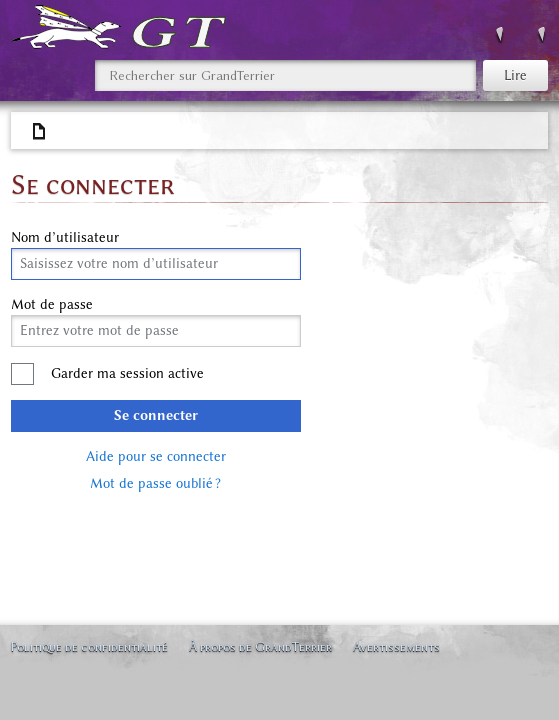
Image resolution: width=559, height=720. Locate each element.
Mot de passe (52, 305)
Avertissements (396, 646)
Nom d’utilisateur (65, 238)
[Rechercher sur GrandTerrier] (285, 75)
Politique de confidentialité (89, 646)
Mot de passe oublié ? (155, 483)
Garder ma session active (127, 373)
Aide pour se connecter (156, 456)
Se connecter (156, 415)
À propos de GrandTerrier (260, 646)
